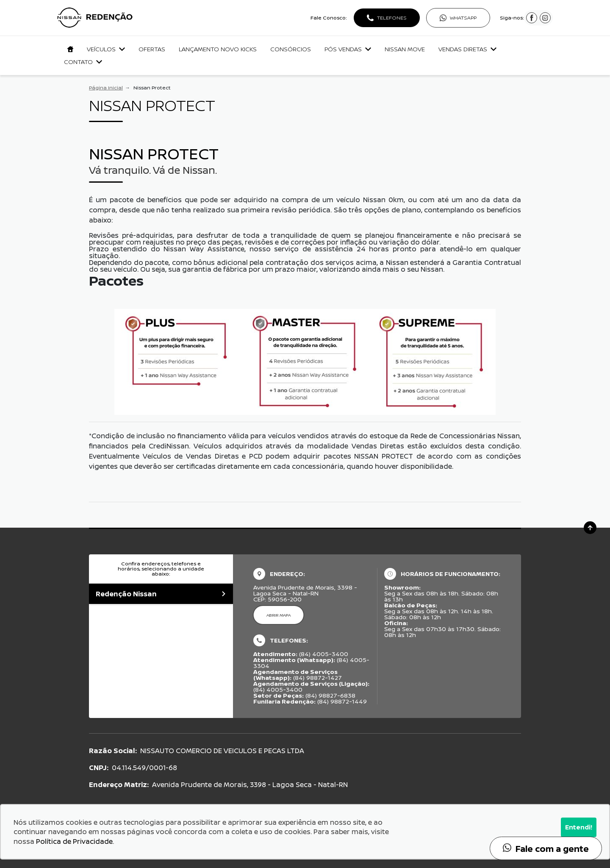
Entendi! (579, 827)
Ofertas (152, 49)
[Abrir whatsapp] (458, 18)
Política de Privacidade (74, 841)
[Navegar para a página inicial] (69, 49)
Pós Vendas (348, 49)
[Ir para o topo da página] (590, 528)
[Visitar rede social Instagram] (545, 20)
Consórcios (291, 49)
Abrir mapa (279, 615)
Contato (83, 62)
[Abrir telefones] (387, 18)
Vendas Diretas (467, 49)
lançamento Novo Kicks (218, 49)
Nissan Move (405, 49)
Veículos (106, 49)
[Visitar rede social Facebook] (532, 20)
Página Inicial (106, 88)
